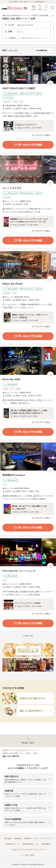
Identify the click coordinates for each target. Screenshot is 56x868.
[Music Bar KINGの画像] (28, 361)
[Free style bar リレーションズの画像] (28, 552)
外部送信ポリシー (13, 844)
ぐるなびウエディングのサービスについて (28, 850)
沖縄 (35, 753)
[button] (28, 779)
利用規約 (18, 838)
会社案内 (8, 838)
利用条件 (27, 838)
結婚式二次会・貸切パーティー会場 (16, 753)
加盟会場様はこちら (31, 844)
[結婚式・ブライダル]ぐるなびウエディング (19, 750)
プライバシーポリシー (43, 838)
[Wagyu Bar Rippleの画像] (28, 265)
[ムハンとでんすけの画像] (28, 169)
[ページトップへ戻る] (28, 741)
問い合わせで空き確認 (28, 145)
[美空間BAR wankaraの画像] (28, 457)
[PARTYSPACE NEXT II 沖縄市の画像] (28, 70)
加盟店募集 (46, 844)
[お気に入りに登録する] (50, 84)
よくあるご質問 (28, 855)
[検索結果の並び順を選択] (44, 50)
